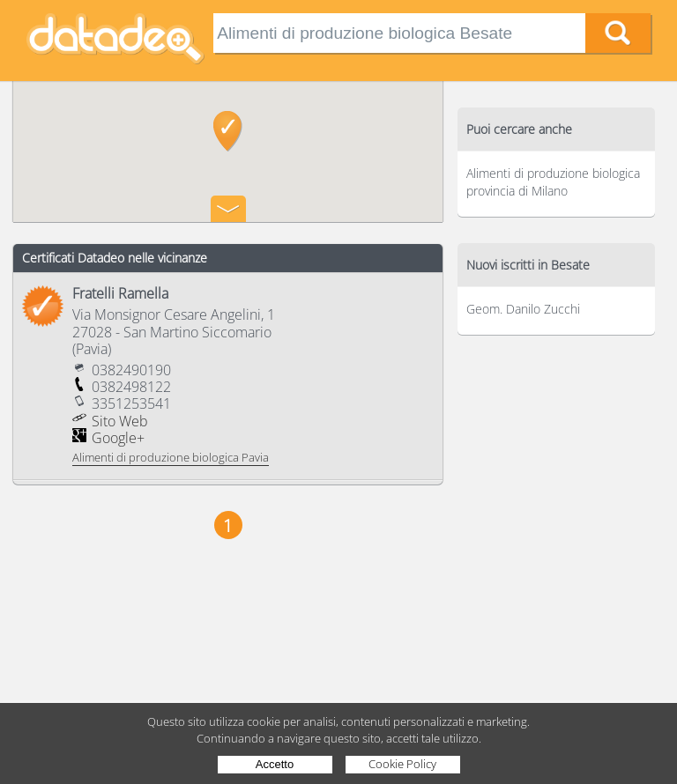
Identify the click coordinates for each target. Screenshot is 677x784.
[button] (228, 131)
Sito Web (120, 421)
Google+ (118, 438)
